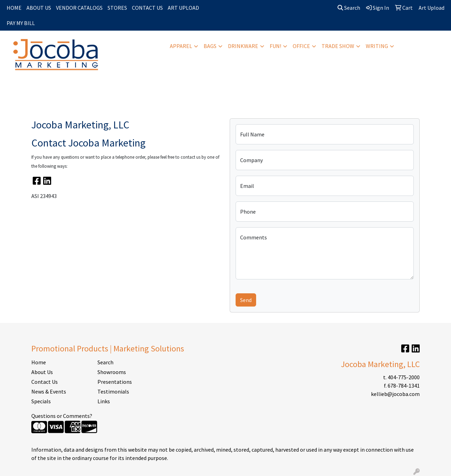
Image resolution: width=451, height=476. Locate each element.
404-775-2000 (404, 377)
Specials (41, 401)
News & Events (49, 391)
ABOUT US (39, 8)
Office (301, 46)
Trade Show (338, 46)
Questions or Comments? (62, 416)
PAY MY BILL (21, 23)
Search (349, 8)
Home (39, 362)
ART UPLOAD (183, 8)
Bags (210, 46)
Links (104, 401)
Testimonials (113, 391)
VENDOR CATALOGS (79, 8)
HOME (14, 8)
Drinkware (243, 46)
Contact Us (45, 382)
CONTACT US (147, 8)
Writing (377, 46)
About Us (42, 372)
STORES (117, 8)
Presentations (115, 382)
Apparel (181, 46)
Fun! (275, 46)
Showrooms (112, 372)
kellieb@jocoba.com (395, 394)
